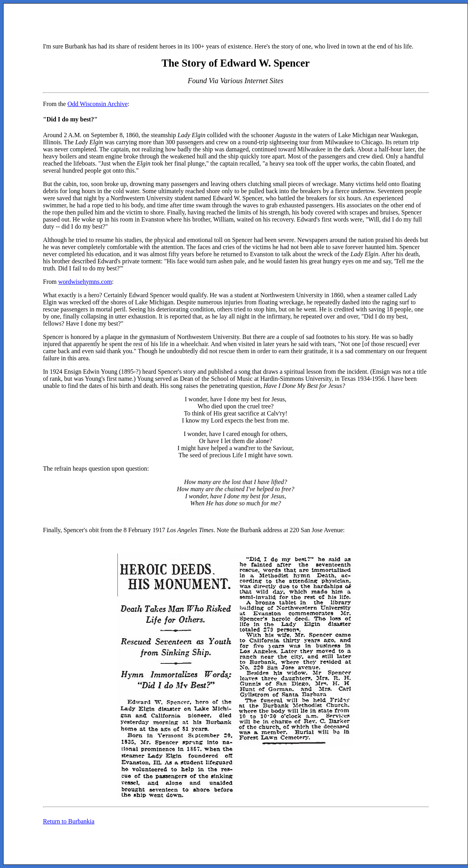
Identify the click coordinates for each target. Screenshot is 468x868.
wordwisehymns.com (85, 282)
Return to (69, 821)
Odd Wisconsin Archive (97, 104)
